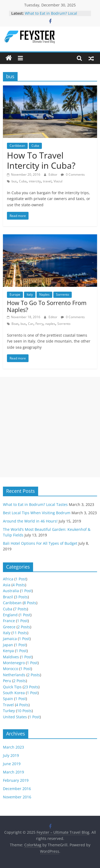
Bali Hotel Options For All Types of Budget (40, 543)
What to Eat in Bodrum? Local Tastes (35, 504)
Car (31, 324)
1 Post (21, 579)
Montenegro (14, 663)
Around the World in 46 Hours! (30, 521)
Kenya (8, 651)
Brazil (8, 597)
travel (47, 181)
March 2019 (13, 772)
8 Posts (30, 603)
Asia (7, 585)
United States (15, 717)
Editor (53, 174)
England (10, 615)
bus (14, 181)
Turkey (9, 711)
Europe (15, 294)
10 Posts (24, 711)
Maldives (11, 657)
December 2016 (17, 789)
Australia (11, 591)
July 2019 (11, 755)
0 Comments (73, 174)
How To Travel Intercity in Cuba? (41, 160)
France (9, 621)
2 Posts (24, 627)
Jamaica (10, 639)
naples (50, 324)
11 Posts (20, 633)
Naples (44, 294)
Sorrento (63, 294)
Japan (8, 645)
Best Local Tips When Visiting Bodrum (37, 513)
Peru (7, 681)
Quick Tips (12, 687)
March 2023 (13, 747)
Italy (30, 294)
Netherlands (14, 675)
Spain (8, 699)
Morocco (11, 669)
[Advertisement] (50, 427)
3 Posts (21, 597)
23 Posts (31, 687)
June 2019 (12, 764)
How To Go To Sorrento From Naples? (47, 306)
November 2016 (17, 797)
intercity (35, 181)
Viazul (58, 181)
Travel (8, 705)
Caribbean (17, 146)
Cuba (35, 146)
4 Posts (19, 585)
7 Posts (21, 609)
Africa (8, 579)
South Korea (14, 693)
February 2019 (16, 780)
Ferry (39, 324)
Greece (9, 627)
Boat (15, 324)
